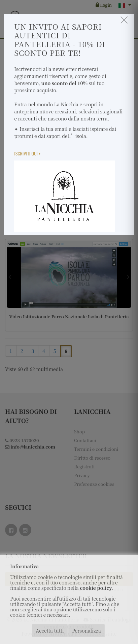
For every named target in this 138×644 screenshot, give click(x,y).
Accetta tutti (50, 631)
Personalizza (87, 631)
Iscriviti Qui (27, 153)
